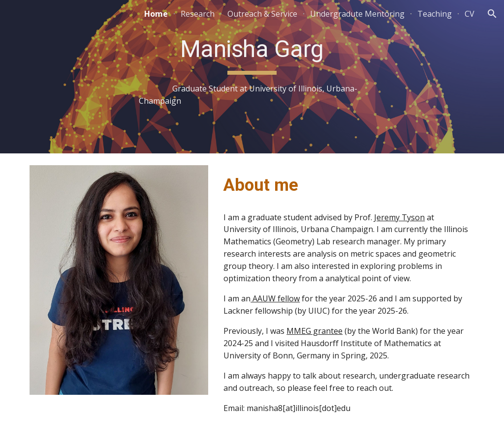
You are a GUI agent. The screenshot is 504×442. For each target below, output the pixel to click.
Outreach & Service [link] (262, 14)
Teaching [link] (435, 14)
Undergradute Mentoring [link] (357, 14)
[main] (252, 77)
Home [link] (156, 14)
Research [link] (198, 14)
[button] (492, 14)
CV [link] (470, 14)
